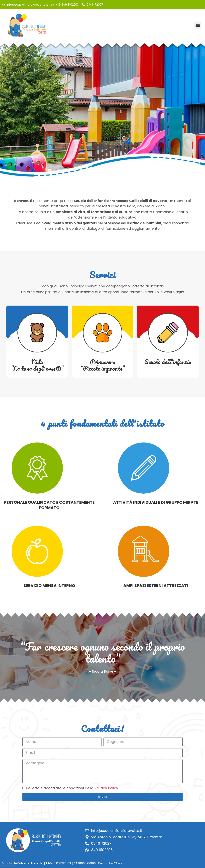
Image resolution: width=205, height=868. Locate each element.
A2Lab (118, 863)
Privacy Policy (106, 788)
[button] (198, 25)
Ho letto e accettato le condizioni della (72, 788)
